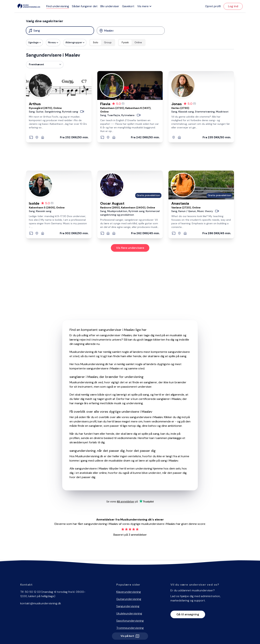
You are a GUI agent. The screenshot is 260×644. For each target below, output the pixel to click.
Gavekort (128, 6)
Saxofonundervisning (130, 621)
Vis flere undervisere (130, 248)
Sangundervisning (128, 606)
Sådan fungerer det (85, 6)
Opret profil (213, 6)
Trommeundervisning (130, 628)
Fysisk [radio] (125, 42)
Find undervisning (58, 6)
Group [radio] (108, 42)
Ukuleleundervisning (129, 613)
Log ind (233, 6)
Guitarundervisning (129, 599)
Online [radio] (138, 42)
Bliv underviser (110, 6)
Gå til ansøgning (188, 614)
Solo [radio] (96, 42)
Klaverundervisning (129, 592)
